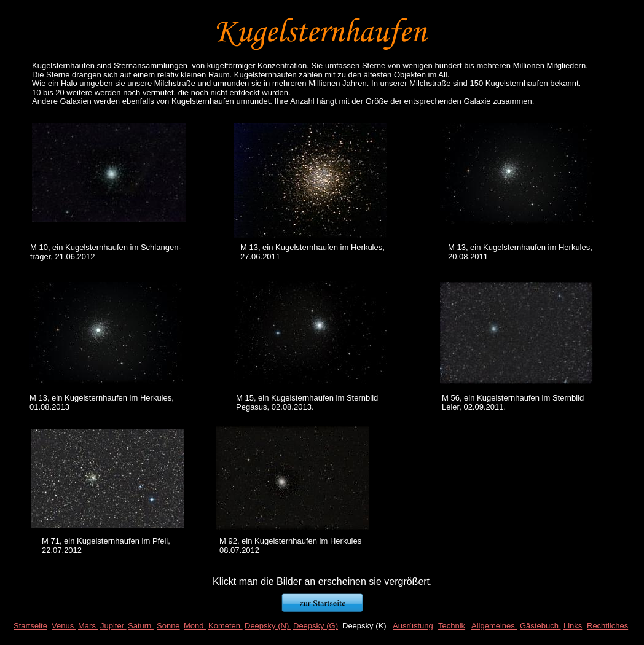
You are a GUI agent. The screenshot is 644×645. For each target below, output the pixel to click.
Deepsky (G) (316, 626)
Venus (64, 626)
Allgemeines (494, 626)
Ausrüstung (413, 626)
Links (573, 626)
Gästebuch (540, 626)
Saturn (141, 626)
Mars (88, 626)
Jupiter (113, 626)
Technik (452, 626)
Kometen (226, 626)
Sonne (168, 626)
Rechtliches (607, 626)
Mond (195, 626)
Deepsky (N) (268, 626)
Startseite (30, 626)
